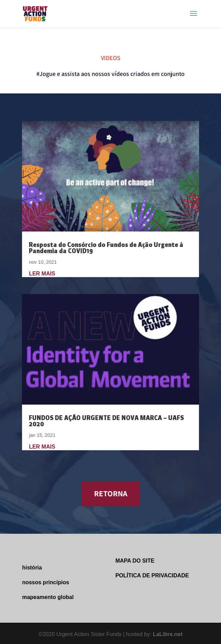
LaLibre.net (168, 634)
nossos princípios (45, 582)
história (32, 568)
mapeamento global (48, 597)
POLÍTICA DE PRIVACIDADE (152, 575)
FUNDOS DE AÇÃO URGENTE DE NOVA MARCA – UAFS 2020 (106, 421)
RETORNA (111, 494)
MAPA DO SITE (135, 561)
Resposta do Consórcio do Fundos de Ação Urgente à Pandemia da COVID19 (106, 248)
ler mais (42, 274)
